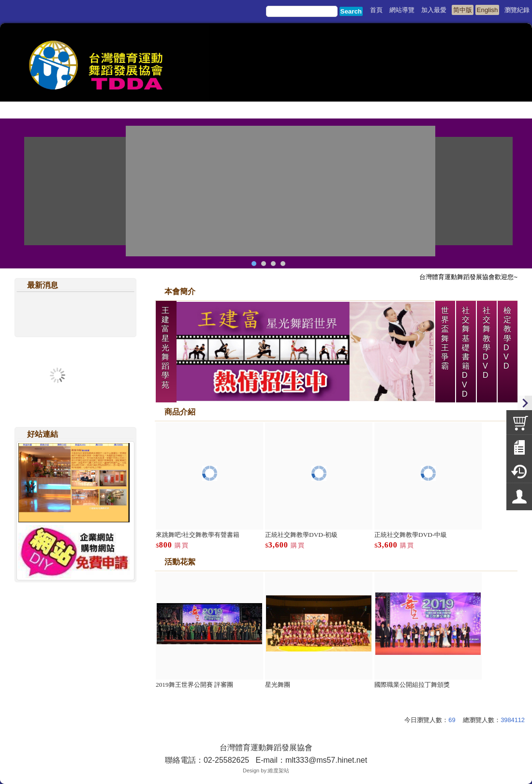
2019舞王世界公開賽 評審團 (194, 685)
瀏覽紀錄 (517, 10)
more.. (127, 299)
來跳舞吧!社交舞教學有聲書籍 (198, 535)
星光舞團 (278, 685)
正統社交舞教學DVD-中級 (411, 535)
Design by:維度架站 (266, 770)
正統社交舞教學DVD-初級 (301, 535)
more (509, 577)
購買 (182, 545)
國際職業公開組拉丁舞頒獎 (412, 685)
